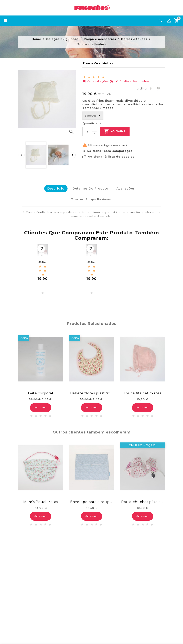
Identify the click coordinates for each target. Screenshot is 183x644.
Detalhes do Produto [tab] (90, 189)
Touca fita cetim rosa (143, 391)
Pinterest (159, 88)
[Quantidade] (87, 131)
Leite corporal (41, 391)
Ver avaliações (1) (98, 81)
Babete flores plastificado (92, 391)
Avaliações (126, 189)
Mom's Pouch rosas (41, 500)
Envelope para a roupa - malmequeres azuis (92, 500)
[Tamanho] (93, 116)
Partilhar (151, 88)
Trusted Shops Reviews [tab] (90, 198)
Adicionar (115, 131)
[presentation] (22, 155)
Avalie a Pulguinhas (132, 81)
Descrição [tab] (54, 189)
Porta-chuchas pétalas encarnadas (143, 500)
